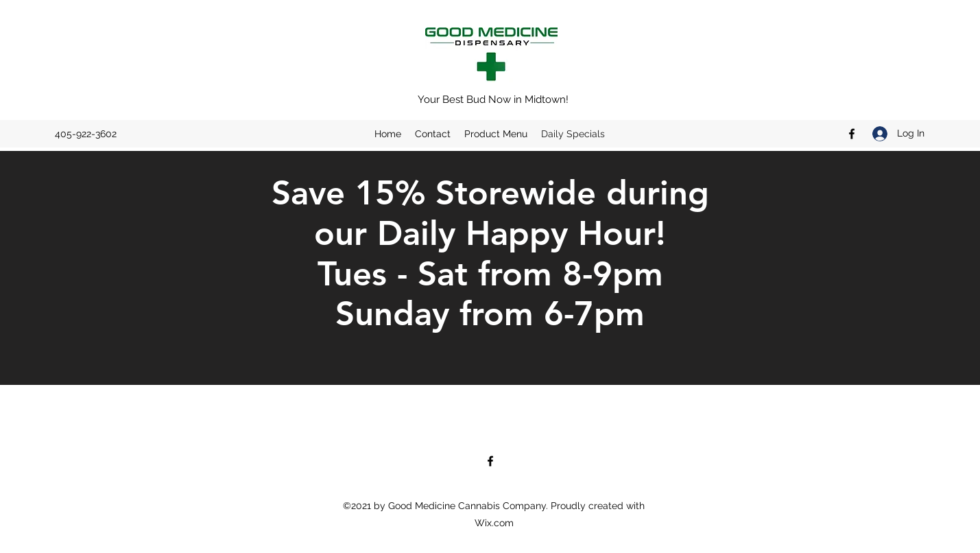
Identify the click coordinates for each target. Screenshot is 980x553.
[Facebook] (852, 134)
